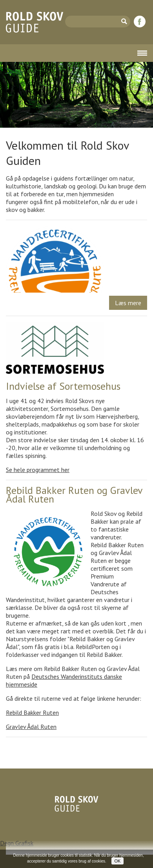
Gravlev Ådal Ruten (31, 727)
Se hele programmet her (38, 470)
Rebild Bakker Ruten (32, 712)
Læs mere (128, 303)
